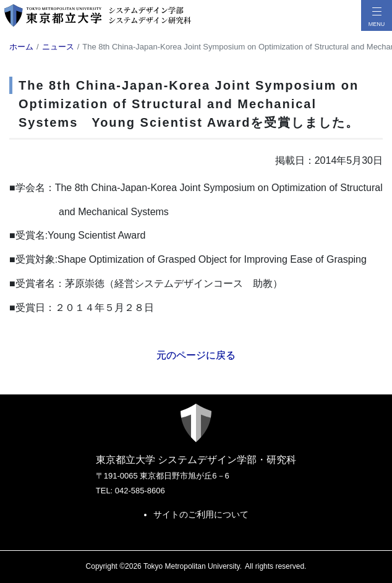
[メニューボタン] (377, 15)
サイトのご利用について (201, 514)
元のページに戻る (196, 355)
